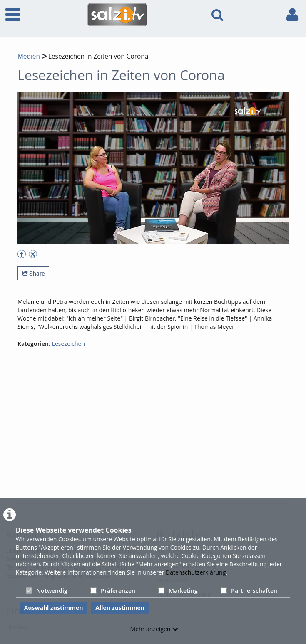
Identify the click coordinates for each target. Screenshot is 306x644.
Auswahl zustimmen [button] (54, 608)
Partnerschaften (249, 591)
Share (34, 273)
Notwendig (47, 591)
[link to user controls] (292, 15)
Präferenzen (113, 591)
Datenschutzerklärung (196, 572)
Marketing (178, 591)
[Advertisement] (162, 440)
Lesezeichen (68, 344)
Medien (29, 56)
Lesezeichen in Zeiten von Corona (97, 56)
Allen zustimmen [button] (120, 608)
